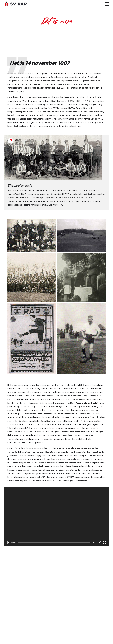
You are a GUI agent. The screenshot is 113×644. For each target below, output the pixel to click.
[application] (56, 516)
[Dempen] (100, 543)
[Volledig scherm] (105, 543)
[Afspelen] (8, 543)
